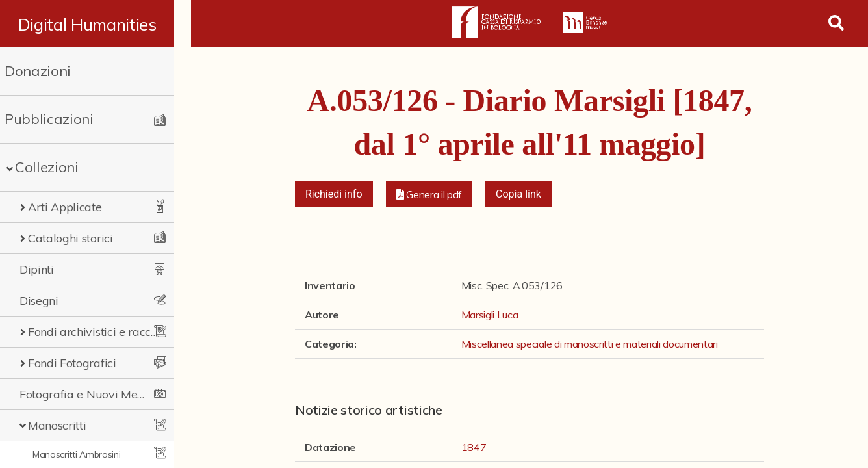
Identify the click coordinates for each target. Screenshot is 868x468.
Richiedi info (334, 194)
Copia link (518, 194)
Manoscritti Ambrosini (76, 454)
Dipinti (37, 269)
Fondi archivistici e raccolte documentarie (101, 332)
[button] (429, 194)
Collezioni (47, 167)
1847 (474, 447)
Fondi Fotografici (72, 363)
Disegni (39, 301)
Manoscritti (57, 425)
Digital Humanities (95, 24)
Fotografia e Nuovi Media (87, 394)
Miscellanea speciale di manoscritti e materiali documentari (590, 344)
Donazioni (38, 71)
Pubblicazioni (49, 119)
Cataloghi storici (70, 238)
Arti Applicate (65, 207)
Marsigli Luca (490, 315)
